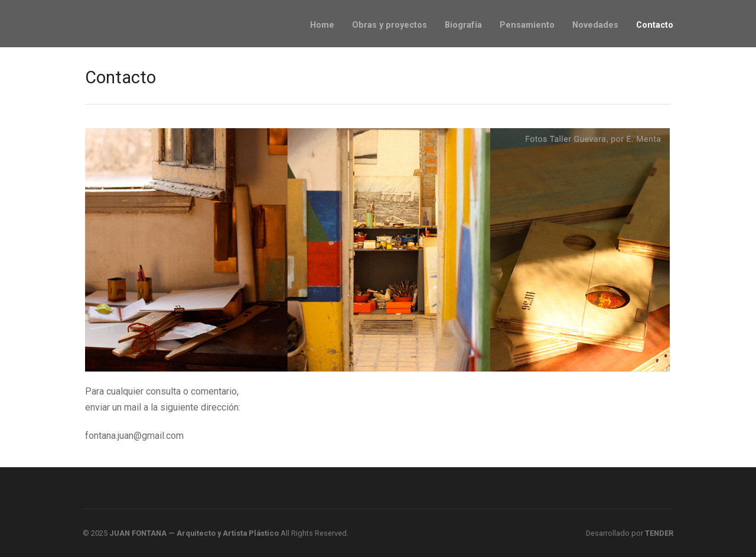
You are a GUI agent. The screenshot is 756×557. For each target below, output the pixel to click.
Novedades (595, 25)
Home (322, 25)
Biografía (463, 25)
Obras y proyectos (390, 25)
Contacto (655, 25)
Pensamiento (527, 25)
